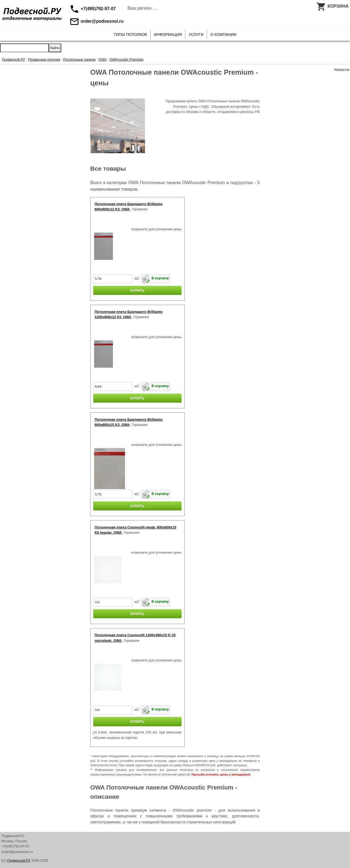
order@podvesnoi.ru (96, 21)
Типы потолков (130, 34)
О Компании (223, 34)
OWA (102, 59)
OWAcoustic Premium (126, 59)
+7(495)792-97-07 (93, 9)
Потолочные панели (79, 59)
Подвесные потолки (44, 59)
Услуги (196, 34)
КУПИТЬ (138, 290)
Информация (168, 34)
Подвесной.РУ (14, 59)
